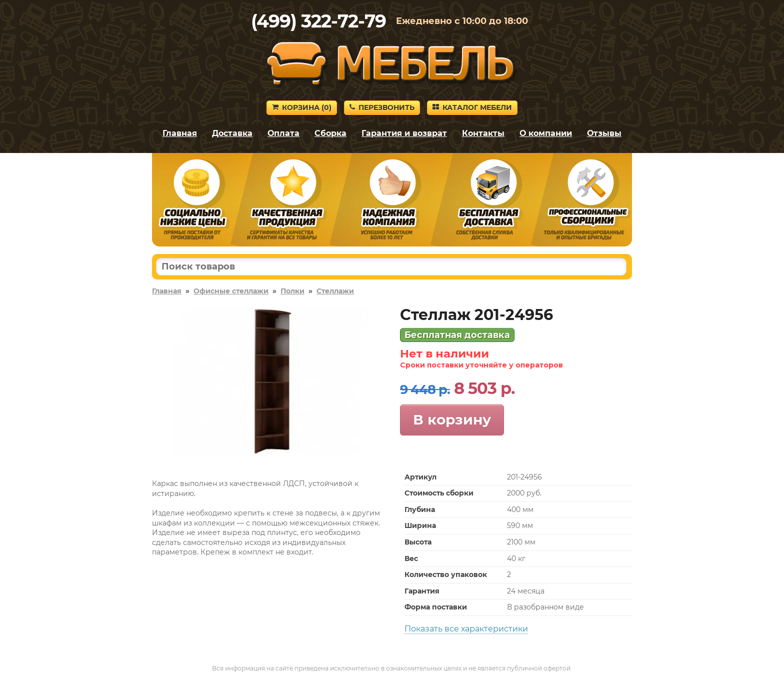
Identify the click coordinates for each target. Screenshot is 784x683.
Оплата (283, 133)
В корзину (452, 419)
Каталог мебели (472, 107)
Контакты (483, 133)
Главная (180, 133)
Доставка (232, 133)
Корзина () (302, 107)
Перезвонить (382, 107)
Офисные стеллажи (231, 291)
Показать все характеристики (466, 629)
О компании (546, 133)
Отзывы (604, 133)
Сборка (330, 133)
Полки (292, 291)
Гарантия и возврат (404, 133)
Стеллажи (335, 291)
